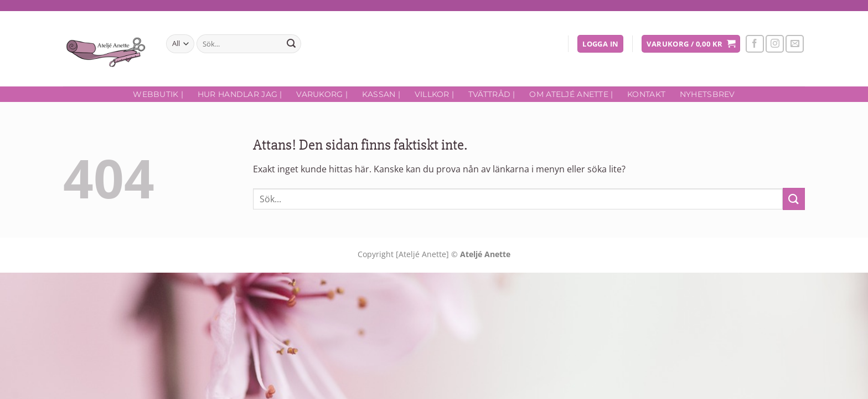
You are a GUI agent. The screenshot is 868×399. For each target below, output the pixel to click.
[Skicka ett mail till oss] (795, 44)
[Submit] (291, 44)
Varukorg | (322, 94)
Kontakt (646, 94)
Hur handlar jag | (240, 94)
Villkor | (435, 94)
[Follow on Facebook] (755, 44)
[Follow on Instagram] (775, 44)
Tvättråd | (492, 94)
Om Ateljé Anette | (571, 94)
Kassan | (381, 94)
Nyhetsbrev (707, 94)
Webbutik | (158, 94)
